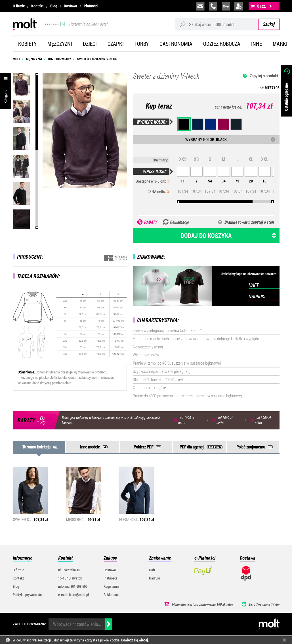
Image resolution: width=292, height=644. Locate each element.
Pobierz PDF (143, 447)
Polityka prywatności (28, 595)
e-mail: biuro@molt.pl (73, 595)
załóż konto (239, 6)
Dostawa (70, 6)
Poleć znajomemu (251, 447)
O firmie (19, 6)
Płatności (91, 6)
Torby (142, 44)
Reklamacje (112, 595)
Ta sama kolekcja (36, 447)
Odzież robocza (222, 44)
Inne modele (90, 447)
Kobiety (27, 44)
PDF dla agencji (192, 447)
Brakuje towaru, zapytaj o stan (249, 222)
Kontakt (37, 6)
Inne (257, 44)
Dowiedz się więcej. (135, 640)
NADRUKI (257, 296)
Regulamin (111, 586)
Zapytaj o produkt (264, 76)
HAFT (254, 285)
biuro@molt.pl (200, 6)
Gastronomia (176, 44)
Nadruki (155, 578)
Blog (54, 6)
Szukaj (269, 24)
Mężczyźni (60, 44)
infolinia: (213, 6)
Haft (152, 570)
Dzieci (90, 44)
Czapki (116, 44)
